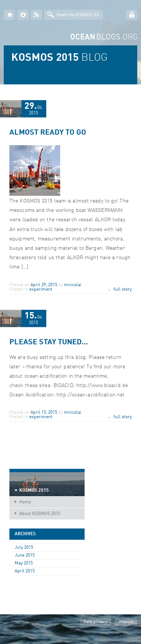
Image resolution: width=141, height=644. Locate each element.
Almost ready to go (48, 133)
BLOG (59, 58)
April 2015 (25, 571)
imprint (126, 622)
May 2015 (24, 563)
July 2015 (24, 548)
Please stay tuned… (49, 342)
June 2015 (25, 555)
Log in (132, 15)
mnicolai (73, 285)
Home (25, 502)
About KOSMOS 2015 (40, 514)
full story (123, 290)
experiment (41, 290)
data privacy (95, 622)
